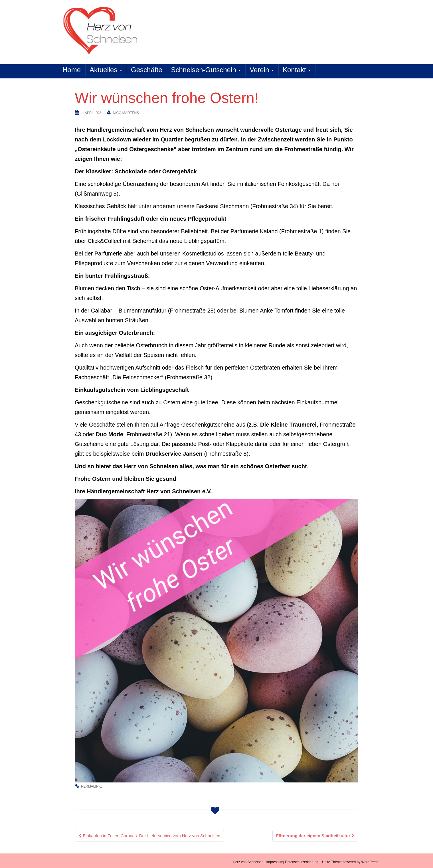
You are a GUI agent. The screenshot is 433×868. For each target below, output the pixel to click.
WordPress (370, 862)
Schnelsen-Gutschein (206, 70)
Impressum (275, 862)
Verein (262, 70)
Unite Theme (332, 862)
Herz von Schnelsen (248, 862)
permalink (91, 786)
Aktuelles (106, 70)
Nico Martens (126, 113)
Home (72, 70)
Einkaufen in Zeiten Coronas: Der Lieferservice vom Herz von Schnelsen (149, 836)
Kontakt (297, 70)
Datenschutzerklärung (302, 862)
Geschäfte (146, 70)
